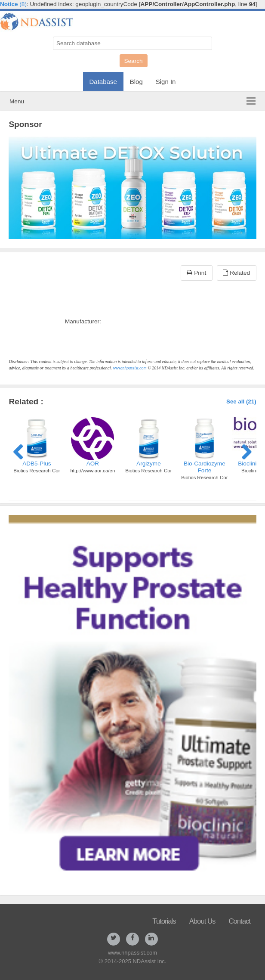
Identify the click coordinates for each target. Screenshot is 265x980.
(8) (13, 4)
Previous (22, 450)
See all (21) (241, 402)
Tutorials (164, 921)
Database (103, 82)
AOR (93, 464)
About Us (202, 921)
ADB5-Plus (37, 464)
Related (236, 273)
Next (243, 450)
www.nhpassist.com (130, 368)
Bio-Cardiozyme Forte (205, 467)
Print (196, 273)
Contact (239, 921)
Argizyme (149, 464)
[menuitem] (103, 79)
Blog (136, 82)
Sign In (166, 82)
